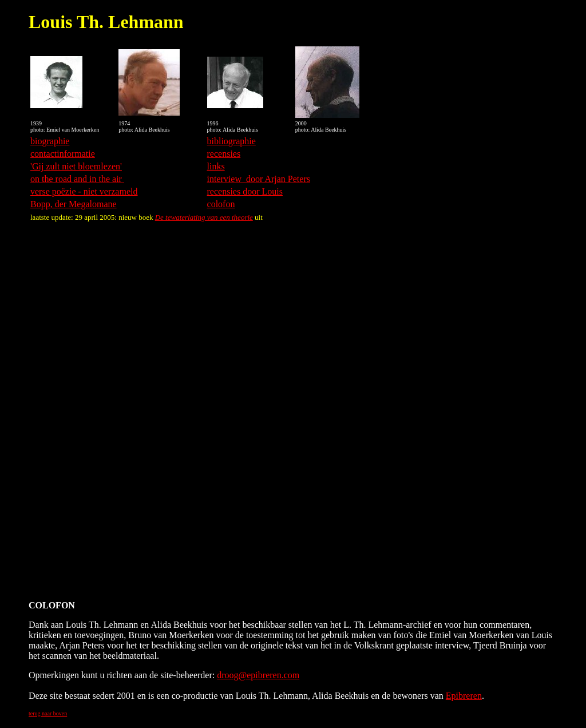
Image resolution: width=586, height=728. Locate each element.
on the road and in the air (77, 179)
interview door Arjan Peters (259, 179)
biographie (50, 141)
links (216, 166)
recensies (224, 154)
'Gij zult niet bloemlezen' (76, 166)
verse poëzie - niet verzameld (84, 191)
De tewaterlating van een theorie (204, 217)
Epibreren (464, 696)
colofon (221, 204)
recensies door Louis (245, 191)
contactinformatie (63, 154)
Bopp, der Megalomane (74, 204)
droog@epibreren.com (258, 675)
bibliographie (231, 141)
